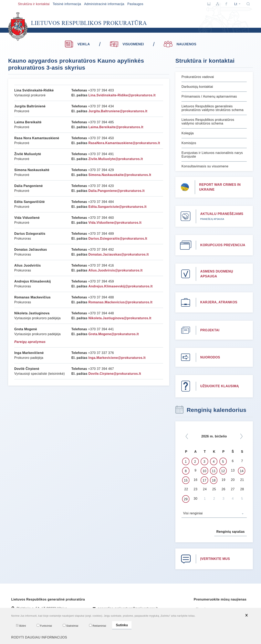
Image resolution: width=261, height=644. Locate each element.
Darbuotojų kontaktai (197, 87)
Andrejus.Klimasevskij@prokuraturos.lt (121, 286)
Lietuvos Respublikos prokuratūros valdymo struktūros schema (208, 122)
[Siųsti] (249, 609)
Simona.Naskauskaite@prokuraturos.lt (120, 175)
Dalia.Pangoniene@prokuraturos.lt (117, 191)
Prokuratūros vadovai (198, 77)
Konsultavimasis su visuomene (205, 166)
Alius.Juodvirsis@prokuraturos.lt (116, 270)
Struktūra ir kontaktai (34, 4)
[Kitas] (241, 436)
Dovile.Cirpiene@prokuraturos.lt (115, 374)
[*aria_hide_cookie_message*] (247, 618)
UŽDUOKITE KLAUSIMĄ (220, 386)
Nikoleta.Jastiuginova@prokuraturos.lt (120, 318)
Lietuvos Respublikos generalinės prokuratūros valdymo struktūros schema (212, 108)
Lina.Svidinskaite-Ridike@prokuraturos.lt (122, 95)
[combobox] (214, 514)
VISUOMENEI (127, 44)
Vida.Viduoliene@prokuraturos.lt (115, 223)
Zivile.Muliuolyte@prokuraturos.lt (116, 159)
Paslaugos (135, 4)
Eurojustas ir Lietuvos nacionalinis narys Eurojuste (212, 155)
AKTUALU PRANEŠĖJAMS (222, 214)
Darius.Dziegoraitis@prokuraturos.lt (118, 239)
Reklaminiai (98, 627)
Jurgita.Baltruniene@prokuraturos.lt (118, 111)
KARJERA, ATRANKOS (219, 302)
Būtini (21, 627)
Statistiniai (71, 627)
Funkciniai (44, 627)
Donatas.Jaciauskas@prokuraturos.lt (119, 254)
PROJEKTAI (210, 330)
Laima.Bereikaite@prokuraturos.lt (116, 127)
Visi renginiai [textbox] (193, 513)
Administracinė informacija (104, 4)
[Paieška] (248, 4)
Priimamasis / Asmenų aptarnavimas (209, 96)
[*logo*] (77, 27)
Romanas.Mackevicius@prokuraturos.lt (121, 302)
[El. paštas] (219, 609)
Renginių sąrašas (231, 532)
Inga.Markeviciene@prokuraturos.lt (117, 358)
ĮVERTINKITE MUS (215, 559)
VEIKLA (77, 44)
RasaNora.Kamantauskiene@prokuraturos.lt (124, 143)
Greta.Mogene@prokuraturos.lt (114, 334)
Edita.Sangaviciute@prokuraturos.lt (118, 207)
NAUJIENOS (180, 44)
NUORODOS (210, 357)
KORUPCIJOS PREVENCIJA (223, 245)
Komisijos (189, 143)
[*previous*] (187, 436)
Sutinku (122, 627)
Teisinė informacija (67, 4)
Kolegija (188, 133)
